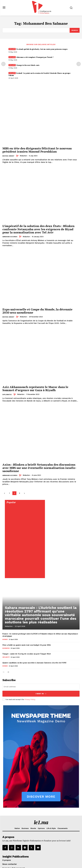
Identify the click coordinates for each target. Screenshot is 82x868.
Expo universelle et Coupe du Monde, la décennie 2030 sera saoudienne (37, 311)
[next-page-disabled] (79, 64)
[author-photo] (18, 156)
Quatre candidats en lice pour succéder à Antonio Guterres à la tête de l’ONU (34, 663)
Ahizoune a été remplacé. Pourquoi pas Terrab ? (35, 57)
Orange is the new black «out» (28, 65)
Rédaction (23, 156)
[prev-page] (3, 64)
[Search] (75, 30)
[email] (41, 687)
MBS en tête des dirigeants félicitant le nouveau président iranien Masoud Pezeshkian (37, 150)
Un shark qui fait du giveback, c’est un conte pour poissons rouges (42, 49)
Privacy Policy (30, 699)
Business (6, 648)
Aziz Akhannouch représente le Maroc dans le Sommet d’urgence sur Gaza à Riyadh (35, 388)
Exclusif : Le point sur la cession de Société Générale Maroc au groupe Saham (39, 74)
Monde (5, 639)
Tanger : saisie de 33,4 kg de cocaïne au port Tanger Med (26, 654)
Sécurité (6, 657)
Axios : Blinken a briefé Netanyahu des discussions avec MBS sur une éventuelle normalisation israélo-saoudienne (39, 468)
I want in (41, 694)
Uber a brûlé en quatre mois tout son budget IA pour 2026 (27, 645)
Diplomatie (7, 395)
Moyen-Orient (8, 156)
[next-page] (24, 493)
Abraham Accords (10, 237)
